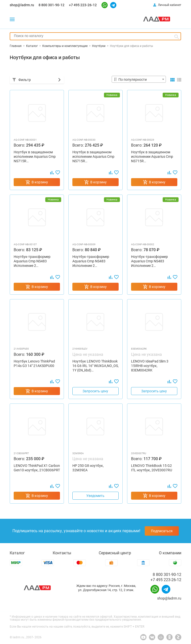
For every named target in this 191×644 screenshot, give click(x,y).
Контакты (62, 553)
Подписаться (162, 531)
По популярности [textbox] (133, 80)
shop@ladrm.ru (22, 5)
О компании (170, 553)
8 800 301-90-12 (51, 5)
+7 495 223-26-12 (83, 5)
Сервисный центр (115, 553)
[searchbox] (95, 36)
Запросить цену (95, 391)
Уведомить (95, 496)
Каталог (17, 553)
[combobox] (95, 36)
